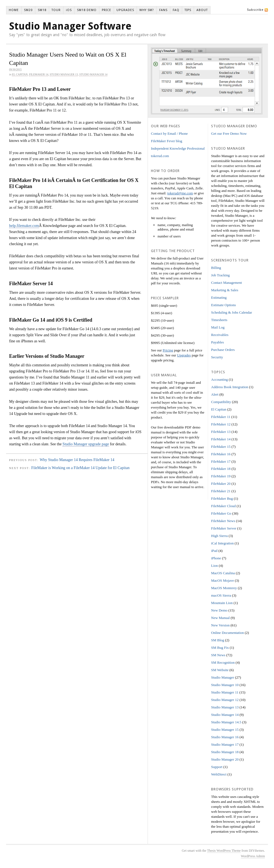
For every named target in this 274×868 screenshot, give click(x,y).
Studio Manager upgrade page (86, 444)
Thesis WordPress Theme (224, 851)
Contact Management (227, 283)
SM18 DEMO (87, 10)
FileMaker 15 (221, 447)
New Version (220, 625)
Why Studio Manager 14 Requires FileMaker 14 (77, 460)
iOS (69, 10)
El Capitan (20, 74)
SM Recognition (223, 662)
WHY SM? (147, 10)
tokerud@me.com (180, 193)
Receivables (220, 335)
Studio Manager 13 (64, 74)
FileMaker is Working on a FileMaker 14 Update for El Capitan (80, 468)
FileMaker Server (224, 528)
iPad (214, 551)
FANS (163, 10)
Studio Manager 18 (225, 752)
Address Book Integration (230, 387)
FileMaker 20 (221, 484)
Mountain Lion (222, 603)
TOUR (56, 10)
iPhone (216, 558)
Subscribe (255, 10)
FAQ (176, 10)
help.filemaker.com (24, 226)
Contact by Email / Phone (169, 133)
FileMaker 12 (221, 424)
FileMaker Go (221, 513)
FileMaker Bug (222, 498)
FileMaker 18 (221, 469)
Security (217, 357)
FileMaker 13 (221, 432)
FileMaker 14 (39, 74)
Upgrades (184, 355)
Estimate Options (224, 305)
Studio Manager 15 (225, 730)
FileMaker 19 (221, 476)
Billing (216, 268)
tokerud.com (160, 156)
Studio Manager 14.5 (226, 722)
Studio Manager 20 (225, 759)
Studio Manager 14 (93, 74)
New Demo (219, 610)
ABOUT (202, 10)
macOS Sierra (221, 595)
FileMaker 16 (221, 454)
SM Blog (218, 640)
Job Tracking (220, 275)
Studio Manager (223, 677)
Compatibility (221, 402)
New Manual (220, 618)
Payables (217, 342)
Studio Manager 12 (225, 700)
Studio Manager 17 (225, 744)
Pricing (168, 350)
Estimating (219, 297)
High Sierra (219, 536)
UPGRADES (125, 10)
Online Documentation (228, 633)
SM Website (220, 670)
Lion (215, 566)
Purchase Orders (223, 350)
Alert (215, 394)
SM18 (42, 10)
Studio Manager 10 (225, 685)
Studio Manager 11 (225, 692)
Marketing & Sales (225, 290)
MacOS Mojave (223, 580)
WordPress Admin (253, 856)
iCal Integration (222, 543)
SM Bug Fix (220, 648)
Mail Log (218, 327)
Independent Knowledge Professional (178, 148)
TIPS (188, 10)
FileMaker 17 (221, 461)
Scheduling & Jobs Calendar (232, 312)
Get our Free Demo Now (229, 133)
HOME (14, 10)
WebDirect (219, 774)
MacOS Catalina (223, 573)
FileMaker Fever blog (167, 141)
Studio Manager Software (70, 26)
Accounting (220, 379)
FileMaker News (223, 521)
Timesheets (219, 320)
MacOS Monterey (224, 588)
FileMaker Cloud (223, 506)
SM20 (28, 10)
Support (217, 767)
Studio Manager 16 (225, 737)
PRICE (107, 10)
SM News (218, 655)
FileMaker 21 (221, 491)
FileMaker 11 (221, 417)
